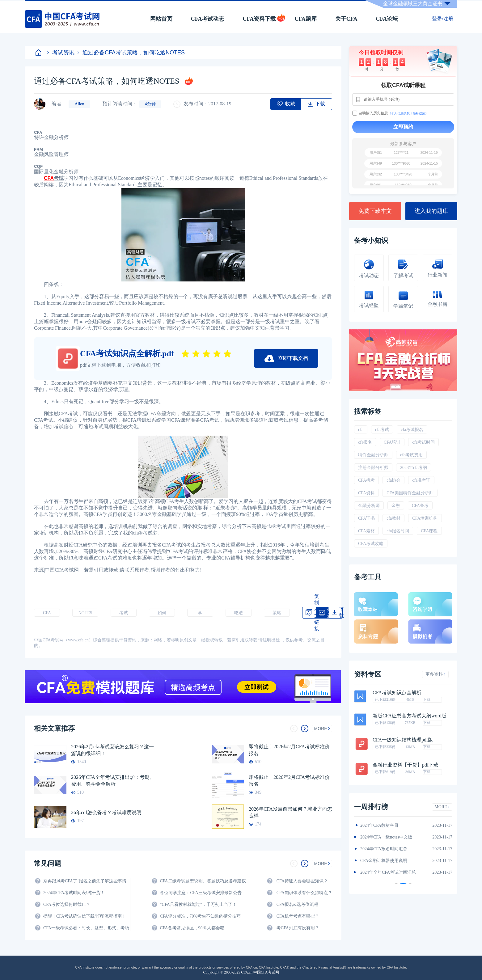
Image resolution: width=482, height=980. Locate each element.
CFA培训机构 (425, 518)
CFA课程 (429, 531)
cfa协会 (393, 480)
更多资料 (435, 674)
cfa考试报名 (412, 430)
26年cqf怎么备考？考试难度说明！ (109, 812)
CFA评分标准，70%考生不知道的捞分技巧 (200, 916)
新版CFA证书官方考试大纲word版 (410, 716)
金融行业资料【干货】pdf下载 (406, 765)
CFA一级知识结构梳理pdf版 (403, 740)
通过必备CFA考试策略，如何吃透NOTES (131, 53)
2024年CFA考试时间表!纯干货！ (74, 893)
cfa (361, 430)
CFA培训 (392, 442)
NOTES (85, 613)
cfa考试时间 (423, 442)
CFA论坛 (387, 19)
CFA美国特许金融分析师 (410, 493)
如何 (162, 613)
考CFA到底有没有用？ (298, 928)
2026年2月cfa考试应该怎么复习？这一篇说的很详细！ (112, 750)
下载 (427, 699)
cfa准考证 (421, 480)
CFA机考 (366, 480)
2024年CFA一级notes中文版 (386, 837)
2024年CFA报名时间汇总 (384, 849)
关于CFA (346, 19)
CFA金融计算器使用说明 (384, 861)
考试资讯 (61, 53)
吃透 (239, 613)
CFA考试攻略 (371, 544)
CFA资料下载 (259, 19)
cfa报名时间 (398, 531)
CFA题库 (306, 19)
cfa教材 (393, 518)
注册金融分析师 (373, 468)
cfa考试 (382, 430)
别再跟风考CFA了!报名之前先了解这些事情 (85, 881)
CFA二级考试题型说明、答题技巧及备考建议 (203, 881)
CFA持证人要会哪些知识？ (302, 881)
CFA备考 (420, 506)
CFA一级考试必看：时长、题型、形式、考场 (86, 928)
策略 (277, 613)
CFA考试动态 (208, 19)
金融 (396, 506)
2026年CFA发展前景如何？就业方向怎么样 (290, 812)
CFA (47, 613)
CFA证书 (366, 518)
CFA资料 (366, 493)
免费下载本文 (375, 211)
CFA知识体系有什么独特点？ (304, 893)
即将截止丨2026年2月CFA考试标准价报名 (289, 750)
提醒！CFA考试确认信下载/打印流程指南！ (85, 916)
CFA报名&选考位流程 (297, 904)
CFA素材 (366, 531)
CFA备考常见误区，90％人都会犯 (192, 928)
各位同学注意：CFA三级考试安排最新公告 (201, 893)
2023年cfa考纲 (414, 468)
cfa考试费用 (411, 455)
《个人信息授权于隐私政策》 (408, 113)
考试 (124, 613)
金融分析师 (369, 506)
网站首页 (161, 19)
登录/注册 (442, 19)
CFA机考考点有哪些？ (298, 916)
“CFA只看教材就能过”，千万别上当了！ (198, 904)
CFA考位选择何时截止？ (67, 904)
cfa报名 (365, 442)
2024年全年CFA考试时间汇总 (388, 872)
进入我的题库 (431, 211)
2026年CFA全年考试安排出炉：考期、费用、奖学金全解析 (113, 781)
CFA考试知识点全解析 (397, 693)
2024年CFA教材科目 (379, 825)
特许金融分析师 (373, 455)
